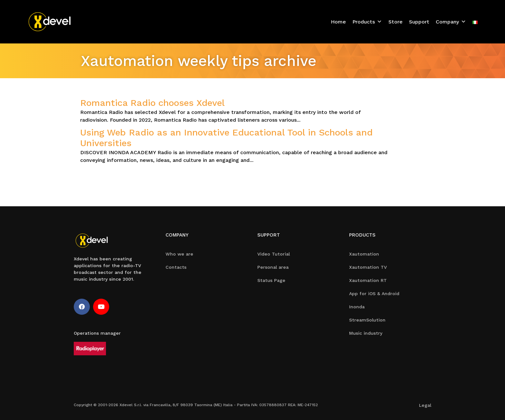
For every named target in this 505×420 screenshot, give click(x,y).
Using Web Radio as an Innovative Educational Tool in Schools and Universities (226, 138)
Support (419, 22)
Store (395, 22)
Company (451, 22)
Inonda (357, 307)
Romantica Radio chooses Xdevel (152, 103)
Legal (425, 405)
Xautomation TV (368, 267)
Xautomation (364, 254)
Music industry (366, 333)
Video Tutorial (274, 254)
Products (367, 22)
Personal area (273, 267)
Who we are (179, 254)
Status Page (271, 280)
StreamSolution (367, 320)
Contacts (176, 267)
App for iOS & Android (374, 294)
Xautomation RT (368, 280)
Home (338, 22)
